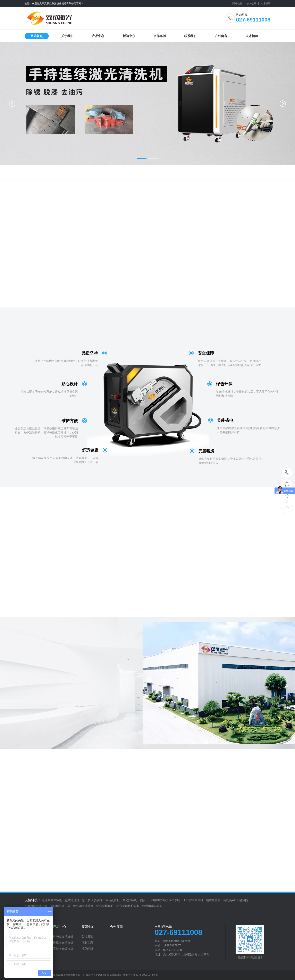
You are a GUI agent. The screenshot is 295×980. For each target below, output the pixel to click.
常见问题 (87, 949)
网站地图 (237, 3)
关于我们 (67, 36)
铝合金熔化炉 (105, 906)
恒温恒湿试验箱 (152, 906)
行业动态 (87, 943)
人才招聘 (265, 3)
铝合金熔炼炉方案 (128, 906)
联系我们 (190, 36)
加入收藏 (251, 3)
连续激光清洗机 (63, 943)
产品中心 (98, 36)
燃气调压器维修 (83, 906)
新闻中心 (129, 36)
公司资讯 (87, 936)
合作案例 (160, 36)
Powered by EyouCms (108, 975)
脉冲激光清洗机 (63, 936)
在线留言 (221, 36)
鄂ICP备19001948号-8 (145, 975)
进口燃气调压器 (60, 906)
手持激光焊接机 (63, 949)
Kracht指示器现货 (36, 906)
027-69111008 (287, 473)
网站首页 (37, 36)
